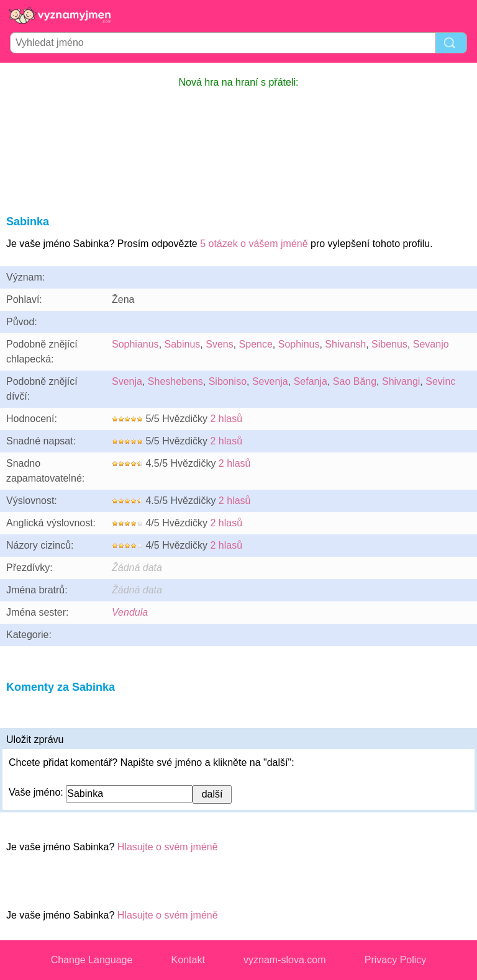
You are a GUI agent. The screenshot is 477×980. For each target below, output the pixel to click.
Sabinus (183, 344)
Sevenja (270, 381)
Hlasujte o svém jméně (168, 847)
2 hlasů (226, 419)
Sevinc (440, 381)
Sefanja (311, 381)
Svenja (127, 381)
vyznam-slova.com (284, 960)
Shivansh (345, 344)
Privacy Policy (396, 960)
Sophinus (299, 344)
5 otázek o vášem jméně (254, 244)
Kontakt (188, 960)
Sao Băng (355, 381)
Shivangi (401, 381)
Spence (256, 344)
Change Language (92, 960)
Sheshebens (175, 381)
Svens (219, 344)
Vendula (130, 612)
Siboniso (228, 381)
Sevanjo (431, 344)
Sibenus (389, 344)
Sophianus (135, 344)
